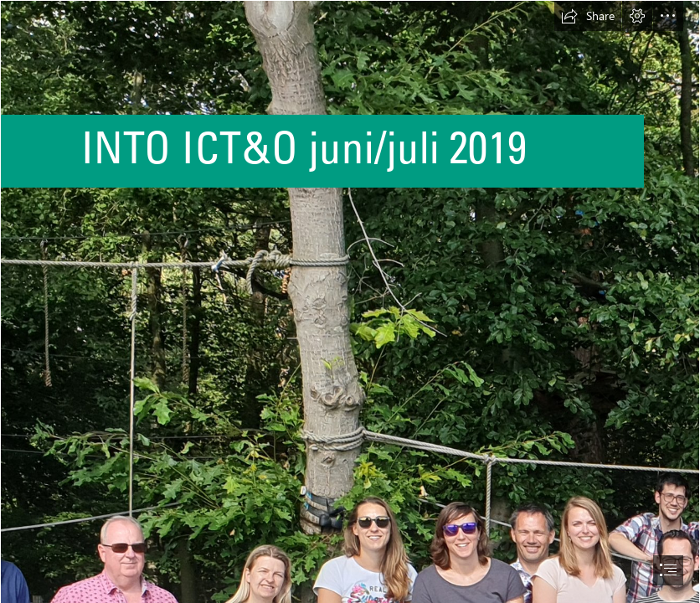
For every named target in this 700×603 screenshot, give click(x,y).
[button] (588, 16)
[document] (350, 301)
